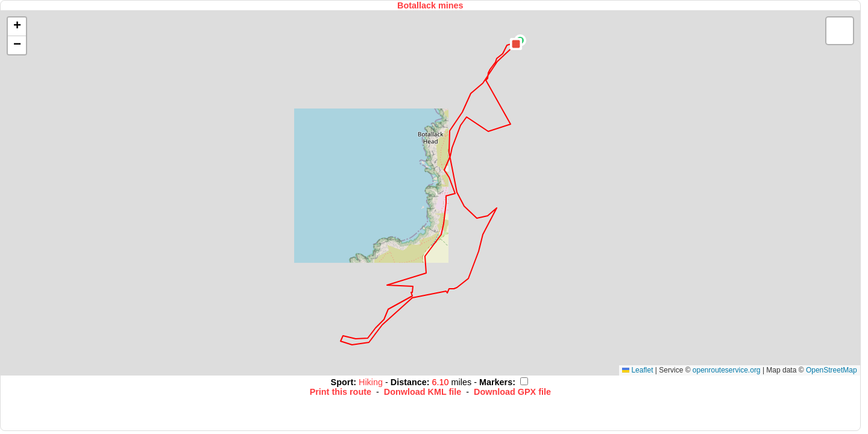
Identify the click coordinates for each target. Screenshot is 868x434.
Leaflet (637, 370)
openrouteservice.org (727, 370)
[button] (516, 44)
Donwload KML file (423, 392)
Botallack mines (430, 5)
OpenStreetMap (832, 370)
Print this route (341, 392)
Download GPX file (512, 392)
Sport (342, 382)
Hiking (372, 382)
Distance (409, 382)
